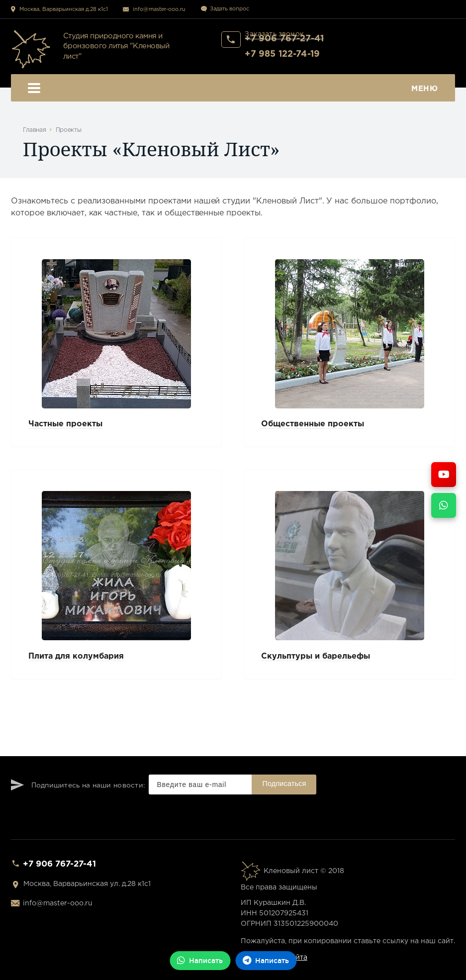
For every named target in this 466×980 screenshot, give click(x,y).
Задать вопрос (230, 9)
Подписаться (284, 784)
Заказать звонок (274, 34)
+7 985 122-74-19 (282, 54)
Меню (233, 89)
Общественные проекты (313, 424)
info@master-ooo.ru (159, 9)
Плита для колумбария (76, 656)
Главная (34, 130)
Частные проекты (65, 424)
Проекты (68, 130)
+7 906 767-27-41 (59, 864)
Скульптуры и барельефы (316, 656)
